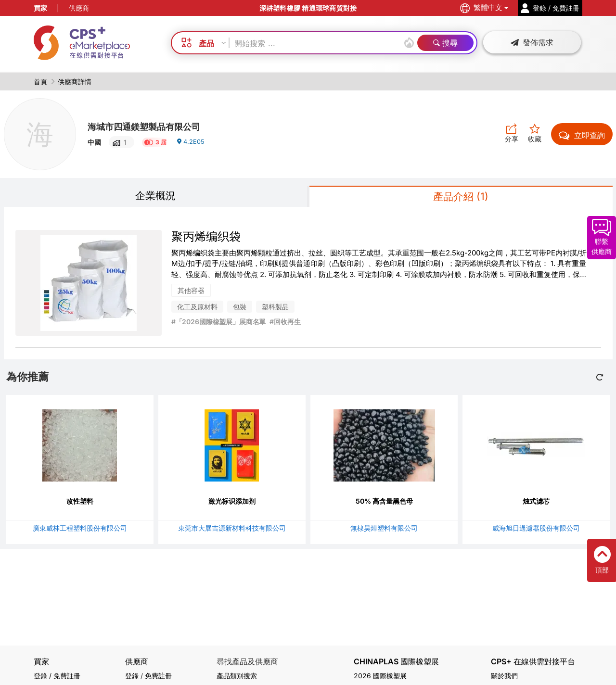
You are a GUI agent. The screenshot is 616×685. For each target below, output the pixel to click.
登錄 (132, 676)
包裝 (240, 309)
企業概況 (155, 197)
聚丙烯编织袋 (206, 238)
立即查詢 (582, 135)
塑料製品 (275, 309)
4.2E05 (191, 145)
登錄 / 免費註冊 (57, 676)
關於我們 (504, 676)
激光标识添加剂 (232, 503)
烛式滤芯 (536, 503)
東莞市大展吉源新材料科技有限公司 (232, 530)
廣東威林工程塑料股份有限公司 (80, 530)
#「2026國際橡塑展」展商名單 (219, 324)
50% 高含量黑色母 (384, 503)
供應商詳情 (75, 82)
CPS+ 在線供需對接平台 (533, 662)
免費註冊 (158, 676)
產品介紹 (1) (461, 197)
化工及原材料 (197, 309)
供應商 (79, 8)
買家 (40, 8)
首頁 (40, 82)
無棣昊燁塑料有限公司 (384, 530)
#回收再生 (285, 324)
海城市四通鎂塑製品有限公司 (156, 126)
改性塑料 (80, 503)
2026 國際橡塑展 (380, 676)
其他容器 (191, 293)
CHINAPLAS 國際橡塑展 (396, 662)
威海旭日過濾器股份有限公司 (536, 530)
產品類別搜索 (237, 676)
